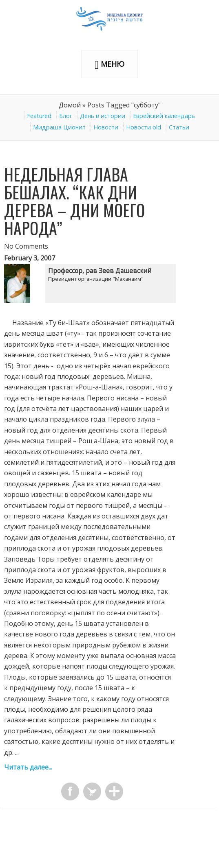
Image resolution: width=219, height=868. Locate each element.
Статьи (179, 127)
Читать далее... (28, 767)
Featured (39, 116)
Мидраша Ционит (59, 127)
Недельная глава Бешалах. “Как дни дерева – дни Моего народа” (74, 201)
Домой (70, 105)
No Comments (26, 246)
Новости (106, 127)
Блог (66, 116)
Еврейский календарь (164, 116)
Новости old (144, 127)
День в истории (103, 116)
